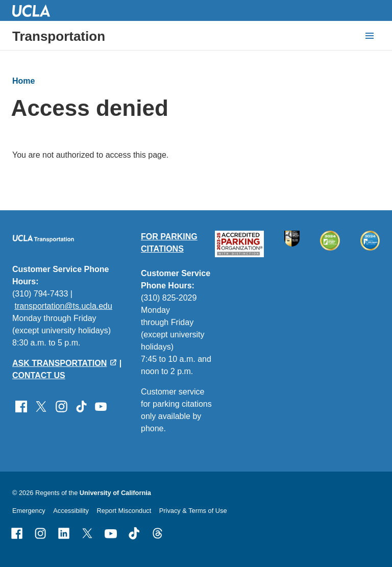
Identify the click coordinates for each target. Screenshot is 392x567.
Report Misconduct (124, 511)
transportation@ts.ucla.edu (63, 306)
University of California (115, 493)
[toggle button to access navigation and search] (370, 36)
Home (23, 81)
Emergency (29, 511)
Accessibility (71, 511)
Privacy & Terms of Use (193, 511)
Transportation (59, 36)
